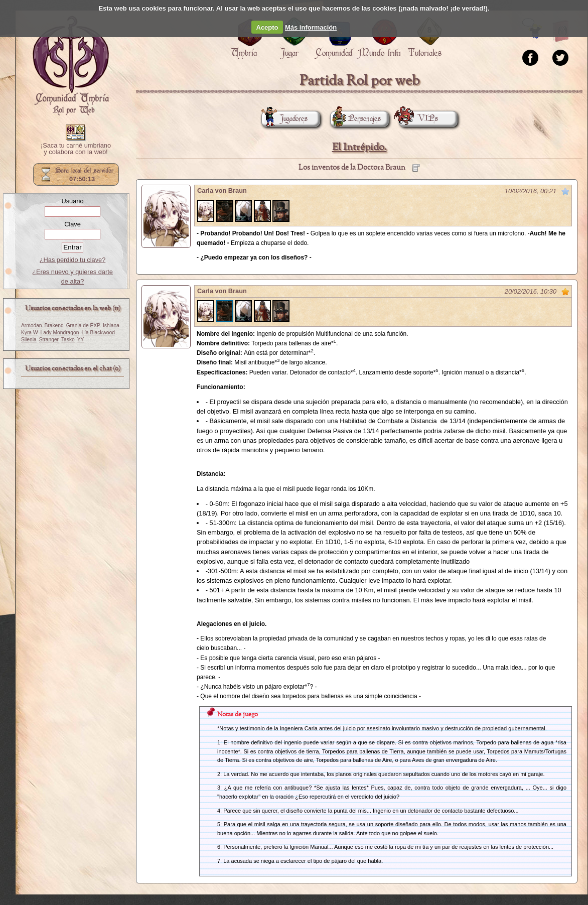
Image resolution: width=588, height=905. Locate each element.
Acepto (267, 27)
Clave (72, 224)
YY (81, 340)
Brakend (54, 326)
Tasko (68, 340)
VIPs (418, 119)
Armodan (32, 326)
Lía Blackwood (98, 333)
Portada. (71, 66)
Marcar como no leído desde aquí (565, 191)
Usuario (72, 201)
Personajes (355, 119)
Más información (311, 27)
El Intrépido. (359, 147)
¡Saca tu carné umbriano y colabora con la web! (76, 149)
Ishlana (111, 326)
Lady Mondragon (60, 333)
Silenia (29, 340)
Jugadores (284, 119)
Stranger (49, 340)
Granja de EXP (83, 326)
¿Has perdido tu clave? (73, 260)
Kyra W (30, 333)
